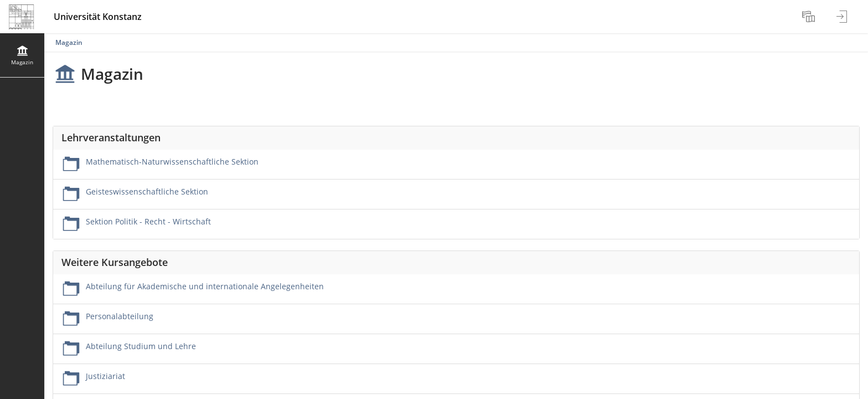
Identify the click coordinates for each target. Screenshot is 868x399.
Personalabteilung (120, 316)
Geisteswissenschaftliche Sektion (147, 191)
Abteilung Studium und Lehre (141, 346)
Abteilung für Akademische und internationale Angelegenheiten (205, 286)
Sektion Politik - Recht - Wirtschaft (148, 221)
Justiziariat (105, 376)
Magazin (69, 42)
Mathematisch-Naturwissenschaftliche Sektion (172, 162)
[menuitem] (810, 17)
